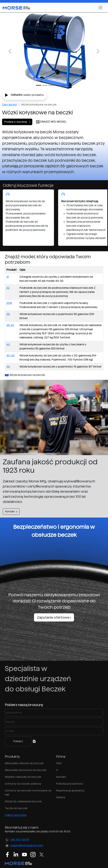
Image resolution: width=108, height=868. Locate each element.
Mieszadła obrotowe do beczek (26, 770)
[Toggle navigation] (100, 8)
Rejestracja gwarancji (70, 791)
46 (8, 367)
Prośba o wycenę (17, 122)
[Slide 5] (69, 85)
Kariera (61, 797)
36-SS (10, 325)
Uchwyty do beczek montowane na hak (28, 793)
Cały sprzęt (10, 105)
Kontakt (11, 511)
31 (8, 277)
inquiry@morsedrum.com (27, 845)
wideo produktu (24, 95)
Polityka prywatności (70, 784)
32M (9, 303)
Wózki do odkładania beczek (23, 801)
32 (8, 288)
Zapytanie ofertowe (54, 617)
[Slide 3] (57, 85)
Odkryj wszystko (16, 815)
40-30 (10, 356)
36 (8, 314)
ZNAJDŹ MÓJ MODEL (51, 122)
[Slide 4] (63, 85)
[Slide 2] (51, 85)
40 (8, 344)
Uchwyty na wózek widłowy (23, 784)
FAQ (59, 763)
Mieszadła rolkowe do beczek (24, 763)
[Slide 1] (45, 85)
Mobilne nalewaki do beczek (23, 777)
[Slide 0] (39, 85)
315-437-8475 (20, 840)
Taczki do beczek (16, 808)
